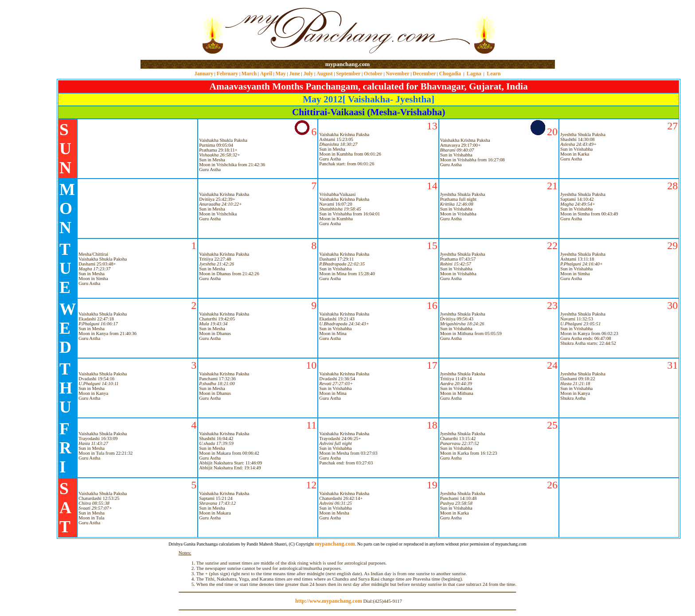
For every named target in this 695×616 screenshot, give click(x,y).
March (249, 74)
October (373, 74)
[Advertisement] (169, 30)
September (348, 74)
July (308, 74)
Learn (494, 74)
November (397, 74)
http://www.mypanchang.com (329, 601)
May (280, 74)
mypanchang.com (347, 64)
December (424, 74)
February (228, 74)
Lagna (474, 74)
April (266, 74)
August (325, 74)
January (204, 74)
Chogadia (450, 74)
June (295, 74)
